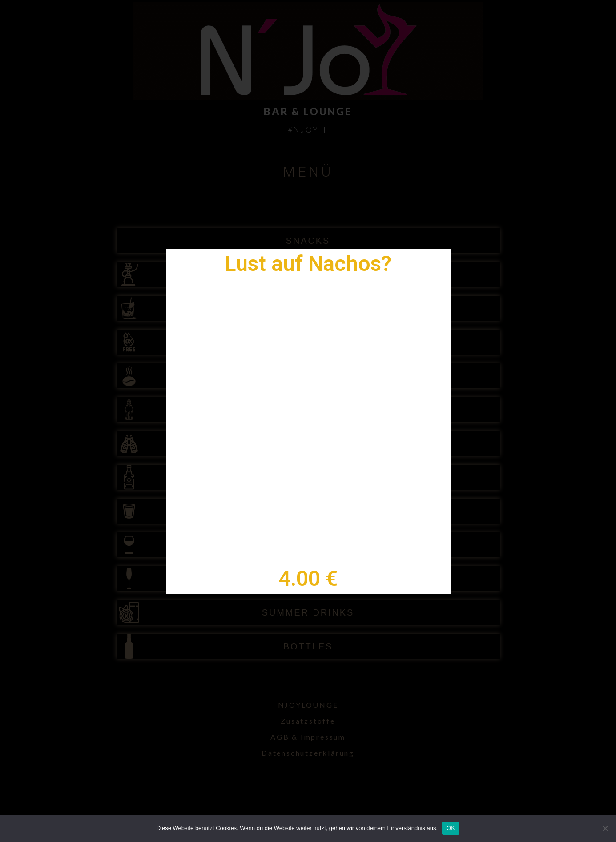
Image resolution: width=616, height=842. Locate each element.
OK (451, 828)
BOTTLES (308, 646)
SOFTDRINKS (308, 410)
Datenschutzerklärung (308, 753)
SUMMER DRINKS (308, 612)
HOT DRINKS (308, 376)
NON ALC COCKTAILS (308, 342)
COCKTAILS (308, 308)
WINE (308, 545)
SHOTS (308, 511)
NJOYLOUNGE (308, 705)
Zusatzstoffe (308, 721)
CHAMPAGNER (308, 579)
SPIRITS (308, 477)
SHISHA (308, 274)
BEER (308, 443)
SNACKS (308, 241)
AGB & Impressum (308, 737)
